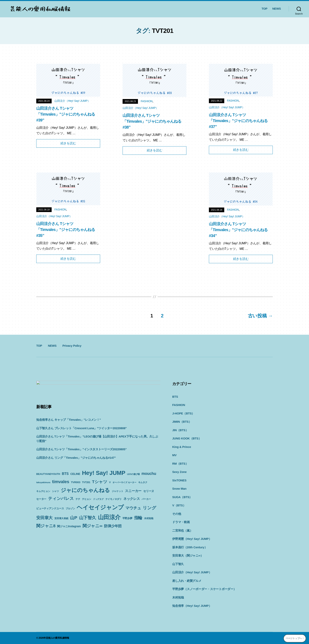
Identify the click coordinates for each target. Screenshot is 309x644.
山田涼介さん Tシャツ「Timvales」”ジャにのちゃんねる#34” (238, 230)
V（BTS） (167, 505)
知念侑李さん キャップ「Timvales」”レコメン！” (69, 418)
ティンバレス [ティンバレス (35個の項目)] (105, 497)
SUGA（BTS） (170, 497)
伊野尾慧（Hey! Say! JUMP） (180, 539)
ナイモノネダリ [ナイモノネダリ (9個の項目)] (57, 504)
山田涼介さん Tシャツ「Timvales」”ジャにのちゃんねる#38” (152, 121)
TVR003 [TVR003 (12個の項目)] (92, 481)
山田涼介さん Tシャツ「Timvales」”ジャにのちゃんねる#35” (66, 230)
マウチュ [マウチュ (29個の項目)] (93, 512)
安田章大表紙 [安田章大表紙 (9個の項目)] (43, 523)
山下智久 (166, 564)
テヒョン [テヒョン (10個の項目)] (131, 498)
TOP (264, 9)
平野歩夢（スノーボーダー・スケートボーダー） (192, 589)
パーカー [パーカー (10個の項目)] (90, 504)
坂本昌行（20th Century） (178, 547)
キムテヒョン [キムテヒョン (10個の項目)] (80, 490)
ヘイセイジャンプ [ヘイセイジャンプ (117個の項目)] (60, 511)
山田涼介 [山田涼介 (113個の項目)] (91, 521)
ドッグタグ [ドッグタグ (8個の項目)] (42, 504)
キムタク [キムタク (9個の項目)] (67, 490)
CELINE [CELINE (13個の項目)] (75, 473)
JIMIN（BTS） (170, 422)
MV (163, 455)
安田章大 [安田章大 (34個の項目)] (126, 512)
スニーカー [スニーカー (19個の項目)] (58, 497)
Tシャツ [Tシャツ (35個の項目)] (116, 480)
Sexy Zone (168, 472)
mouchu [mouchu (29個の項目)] (44, 480)
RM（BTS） (168, 464)
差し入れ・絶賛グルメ (175, 581)
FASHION (147, 101)
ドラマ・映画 (169, 522)
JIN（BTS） (168, 430)
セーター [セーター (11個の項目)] (85, 498)
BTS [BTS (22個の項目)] (65, 472)
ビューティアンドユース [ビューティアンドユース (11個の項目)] (110, 504)
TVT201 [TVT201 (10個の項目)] (103, 481)
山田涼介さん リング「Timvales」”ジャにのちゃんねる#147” (76, 456)
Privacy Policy (72, 346)
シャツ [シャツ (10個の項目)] (92, 490)
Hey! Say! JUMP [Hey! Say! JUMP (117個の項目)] (104, 471)
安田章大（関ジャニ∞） (176, 556)
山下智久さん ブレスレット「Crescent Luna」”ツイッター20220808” (81, 427)
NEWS (277, 9)
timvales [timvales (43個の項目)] (77, 480)
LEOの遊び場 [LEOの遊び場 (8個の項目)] (133, 473)
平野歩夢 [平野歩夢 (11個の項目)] (109, 522)
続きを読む (68, 143)
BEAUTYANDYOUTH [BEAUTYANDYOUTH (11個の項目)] (48, 473)
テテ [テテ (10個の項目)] (122, 498)
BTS (163, 397)
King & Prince (170, 447)
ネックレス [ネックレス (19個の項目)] (75, 503)
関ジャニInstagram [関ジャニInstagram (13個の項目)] (69, 530)
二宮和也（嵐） (171, 530)
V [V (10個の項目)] (126, 481)
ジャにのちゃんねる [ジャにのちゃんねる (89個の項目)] (122, 489)
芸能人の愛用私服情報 (58, 638)
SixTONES (168, 480)
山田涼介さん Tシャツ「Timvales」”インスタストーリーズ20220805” (81, 448)
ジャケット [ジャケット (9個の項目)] (42, 498)
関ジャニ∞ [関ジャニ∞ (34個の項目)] (92, 530)
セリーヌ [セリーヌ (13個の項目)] (73, 498)
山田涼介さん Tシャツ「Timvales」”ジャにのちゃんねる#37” (238, 121)
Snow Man (168, 489)
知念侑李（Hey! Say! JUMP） (180, 606)
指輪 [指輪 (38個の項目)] (120, 522)
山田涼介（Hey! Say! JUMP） (72, 101)
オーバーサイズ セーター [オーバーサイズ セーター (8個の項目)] (48, 490)
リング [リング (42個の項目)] (109, 512)
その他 (165, 514)
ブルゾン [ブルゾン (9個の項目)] (130, 504)
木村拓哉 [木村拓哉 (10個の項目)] (131, 523)
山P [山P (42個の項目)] (56, 522)
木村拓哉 (166, 597)
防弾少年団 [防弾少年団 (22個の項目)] (113, 530)
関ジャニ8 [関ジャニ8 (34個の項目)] (46, 530)
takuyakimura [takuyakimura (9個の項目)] (60, 481)
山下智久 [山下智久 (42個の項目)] (69, 522)
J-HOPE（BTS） (172, 413)
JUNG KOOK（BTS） (175, 438)
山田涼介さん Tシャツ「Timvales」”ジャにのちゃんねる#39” (66, 114)
